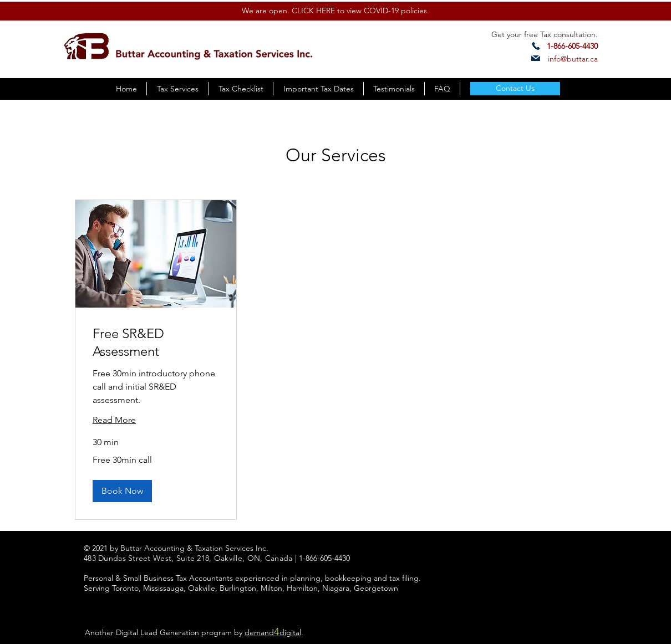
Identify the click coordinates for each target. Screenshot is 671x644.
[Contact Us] (515, 89)
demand (259, 632)
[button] (122, 491)
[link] (156, 343)
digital (290, 632)
